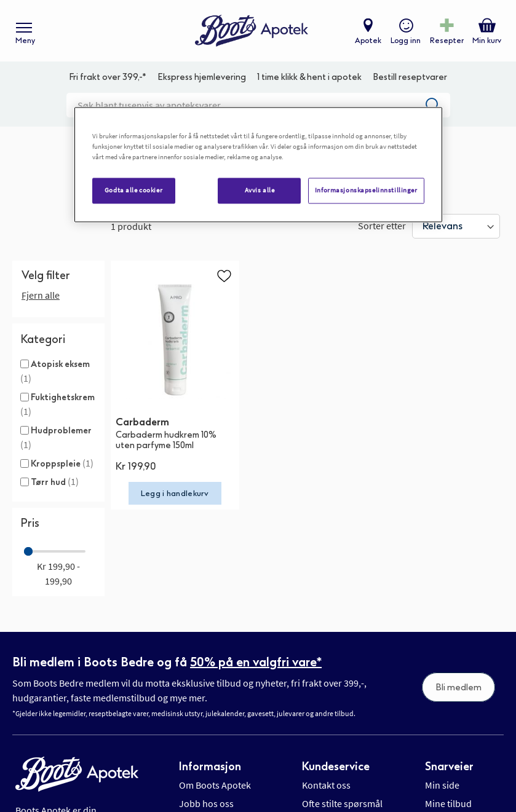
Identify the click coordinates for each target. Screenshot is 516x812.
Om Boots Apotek (215, 785)
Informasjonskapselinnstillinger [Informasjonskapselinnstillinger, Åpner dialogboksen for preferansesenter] (366, 191)
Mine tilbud (448, 803)
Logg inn (406, 41)
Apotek (368, 41)
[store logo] (252, 31)
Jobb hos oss (206, 803)
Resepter (447, 41)
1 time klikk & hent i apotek (309, 77)
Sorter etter (382, 226)
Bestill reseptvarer (410, 77)
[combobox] (258, 105)
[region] (258, 165)
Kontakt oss (326, 785)
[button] (224, 275)
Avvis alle (260, 191)
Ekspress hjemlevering (202, 77)
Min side (442, 785)
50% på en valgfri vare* (256, 662)
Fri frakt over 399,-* (108, 77)
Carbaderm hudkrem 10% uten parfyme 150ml (166, 440)
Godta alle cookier (133, 191)
